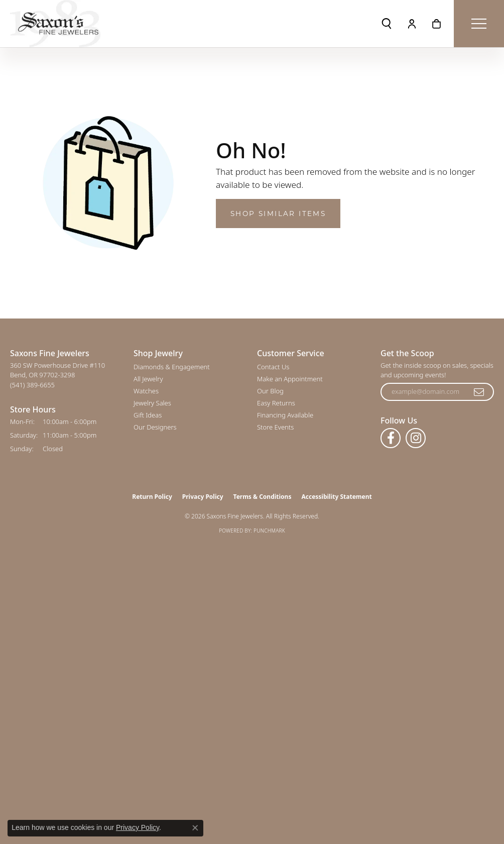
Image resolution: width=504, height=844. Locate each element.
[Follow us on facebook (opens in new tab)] (391, 438)
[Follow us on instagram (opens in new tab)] (416, 438)
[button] (387, 24)
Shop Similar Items (278, 214)
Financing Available (285, 415)
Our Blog (270, 391)
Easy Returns (276, 403)
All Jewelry (148, 379)
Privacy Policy (203, 497)
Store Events (275, 427)
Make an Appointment (290, 379)
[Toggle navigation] (479, 24)
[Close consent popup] (195, 828)
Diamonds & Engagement (172, 367)
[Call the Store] (32, 385)
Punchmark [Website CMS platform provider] (269, 531)
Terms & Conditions (263, 497)
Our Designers (155, 427)
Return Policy (152, 497)
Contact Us (273, 367)
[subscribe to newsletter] (479, 392)
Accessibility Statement (336, 497)
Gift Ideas (148, 415)
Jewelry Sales (152, 403)
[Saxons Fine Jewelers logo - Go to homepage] (55, 24)
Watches (146, 391)
